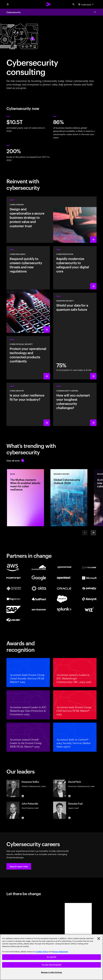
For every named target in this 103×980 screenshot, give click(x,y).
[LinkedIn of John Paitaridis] (23, 818)
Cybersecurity (14, 12)
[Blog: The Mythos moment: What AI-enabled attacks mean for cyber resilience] (25, 498)
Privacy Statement (60, 952)
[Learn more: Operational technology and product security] (28, 358)
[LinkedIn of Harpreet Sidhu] (23, 796)
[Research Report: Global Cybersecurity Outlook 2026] (69, 498)
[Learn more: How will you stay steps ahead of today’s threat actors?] (75, 404)
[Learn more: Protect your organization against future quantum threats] (75, 336)
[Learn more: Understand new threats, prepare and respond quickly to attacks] (28, 289)
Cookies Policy (42, 952)
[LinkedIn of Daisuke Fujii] (69, 818)
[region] (51, 957)
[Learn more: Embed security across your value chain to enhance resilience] (28, 404)
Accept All (51, 957)
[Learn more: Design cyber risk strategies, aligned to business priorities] (51, 220)
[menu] (8, 4)
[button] (19, 866)
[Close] (99, 939)
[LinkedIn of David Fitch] (69, 796)
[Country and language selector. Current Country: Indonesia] (86, 4)
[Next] (93, 533)
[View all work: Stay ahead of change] (15, 461)
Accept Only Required (52, 965)
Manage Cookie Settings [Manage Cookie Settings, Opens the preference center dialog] (52, 972)
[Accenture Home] (49, 4)
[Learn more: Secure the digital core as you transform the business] (75, 268)
